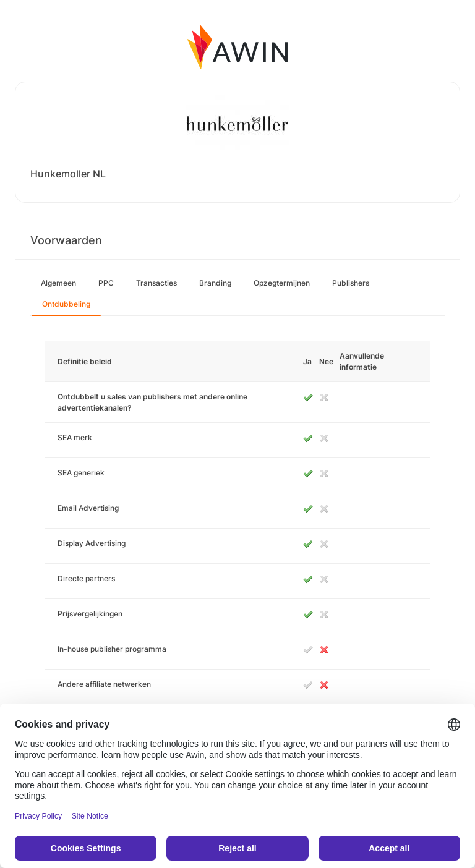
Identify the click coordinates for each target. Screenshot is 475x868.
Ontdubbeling (66, 304)
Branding (215, 283)
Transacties (156, 283)
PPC (106, 283)
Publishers (351, 283)
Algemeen (58, 283)
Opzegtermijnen (282, 283)
